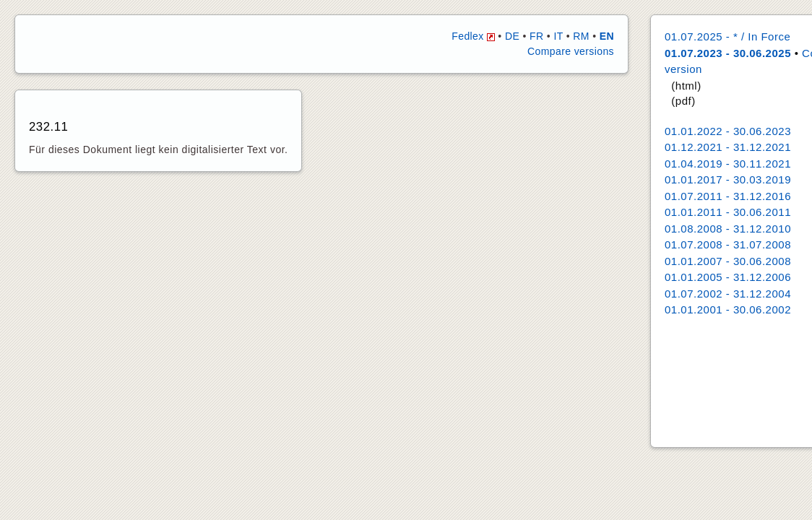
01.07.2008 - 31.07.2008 (728, 244)
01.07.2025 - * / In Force (727, 36)
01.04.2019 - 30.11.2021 (728, 164)
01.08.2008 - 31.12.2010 (728, 229)
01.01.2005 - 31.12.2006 (728, 277)
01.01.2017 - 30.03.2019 (728, 179)
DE (512, 36)
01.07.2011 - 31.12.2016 (728, 196)
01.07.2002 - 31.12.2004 (728, 294)
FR (536, 36)
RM (581, 36)
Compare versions (571, 51)
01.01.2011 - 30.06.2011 (728, 212)
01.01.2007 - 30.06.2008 (728, 261)
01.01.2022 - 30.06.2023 (728, 131)
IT (558, 36)
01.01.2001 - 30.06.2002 (728, 309)
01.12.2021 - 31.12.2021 (728, 147)
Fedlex (473, 36)
